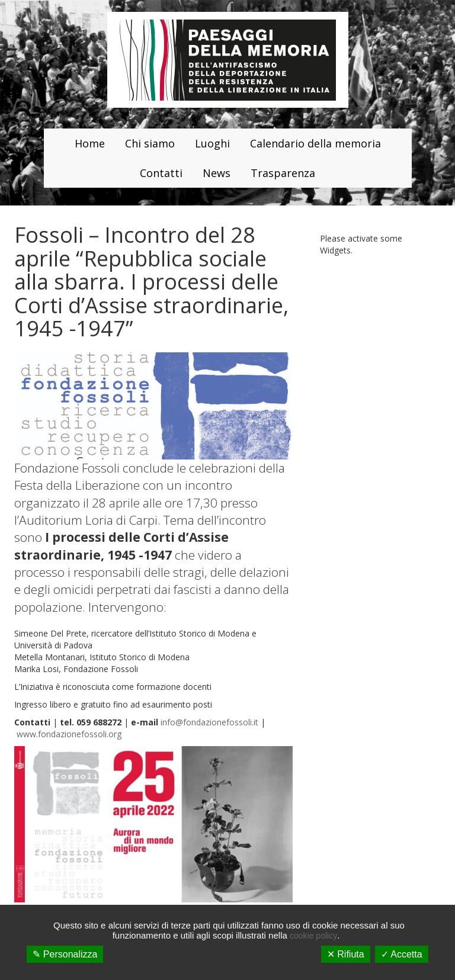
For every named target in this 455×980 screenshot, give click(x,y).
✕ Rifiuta (346, 954)
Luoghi (212, 143)
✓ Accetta (402, 954)
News (217, 173)
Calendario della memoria (315, 143)
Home (90, 143)
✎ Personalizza (65, 954)
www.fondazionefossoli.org (69, 734)
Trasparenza (283, 173)
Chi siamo (150, 143)
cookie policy (313, 936)
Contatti (161, 173)
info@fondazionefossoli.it (209, 722)
